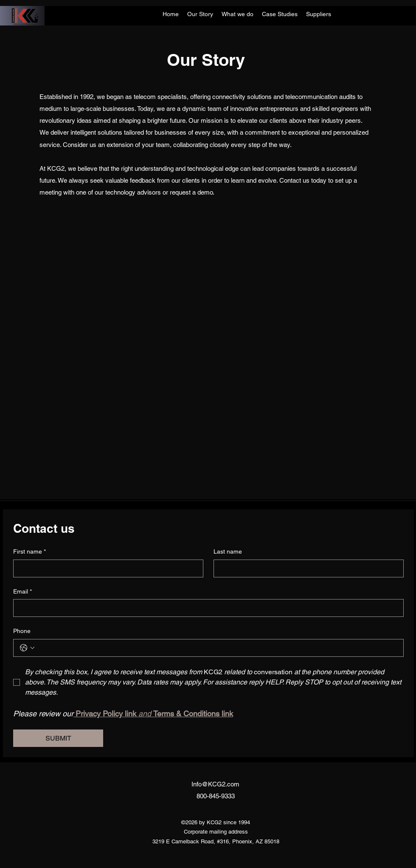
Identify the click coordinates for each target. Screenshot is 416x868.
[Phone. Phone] (217, 648)
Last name (228, 551)
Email (22, 592)
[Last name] (306, 568)
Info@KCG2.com (215, 784)
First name (30, 552)
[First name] (106, 568)
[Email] (206, 608)
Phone (22, 631)
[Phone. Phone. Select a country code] (27, 648)
